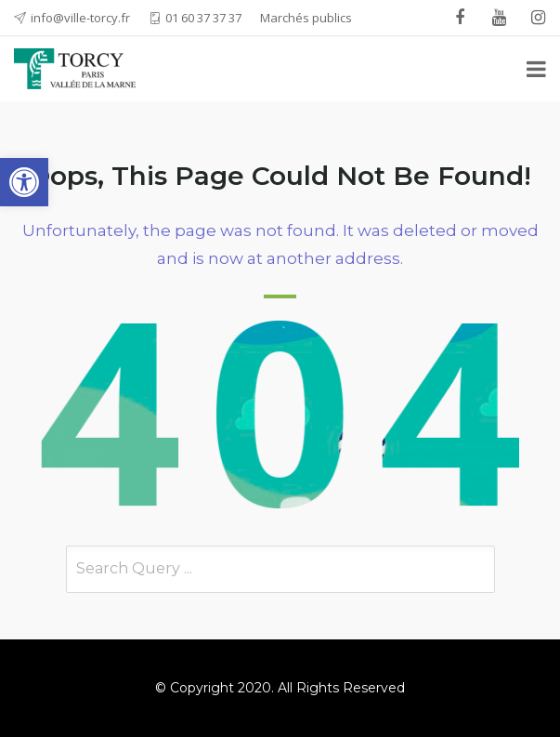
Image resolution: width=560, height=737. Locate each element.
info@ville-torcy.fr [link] (80, 18)
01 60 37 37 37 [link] (203, 18)
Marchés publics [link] (306, 18)
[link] (24, 182)
